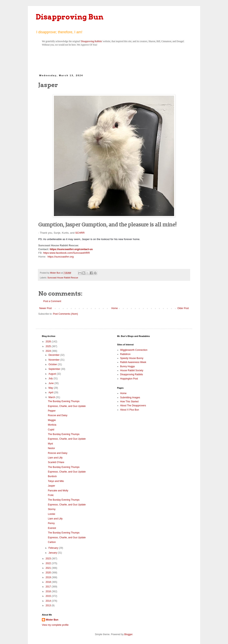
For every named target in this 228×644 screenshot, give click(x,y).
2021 (49, 568)
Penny (51, 523)
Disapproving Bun (70, 17)
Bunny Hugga (128, 366)
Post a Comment (52, 301)
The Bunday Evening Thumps (64, 401)
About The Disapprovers (133, 406)
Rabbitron (125, 354)
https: (46, 253)
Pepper (52, 411)
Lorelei (51, 514)
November (54, 360)
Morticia (52, 425)
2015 (49, 596)
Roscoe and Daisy (58, 415)
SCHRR (80, 233)
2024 (49, 351)
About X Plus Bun (130, 410)
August (53, 374)
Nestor (51, 448)
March (52, 397)
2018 (49, 582)
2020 (49, 573)
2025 (49, 346)
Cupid (51, 430)
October (53, 364)
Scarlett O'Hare (56, 462)
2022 (49, 563)
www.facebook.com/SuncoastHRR (70, 253)
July (51, 378)
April (51, 392)
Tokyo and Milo (56, 481)
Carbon (52, 542)
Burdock (52, 476)
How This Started (129, 402)
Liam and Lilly (55, 458)
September (55, 369)
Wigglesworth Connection (134, 350)
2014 (49, 601)
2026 (49, 342)
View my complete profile (55, 625)
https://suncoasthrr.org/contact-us (71, 249)
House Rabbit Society (132, 370)
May (51, 388)
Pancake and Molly (58, 491)
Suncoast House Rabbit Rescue (63, 278)
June (51, 383)
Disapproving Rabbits (91, 41)
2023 (49, 559)
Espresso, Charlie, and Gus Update (67, 406)
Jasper (51, 486)
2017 (49, 587)
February (54, 548)
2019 (49, 577)
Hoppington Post (129, 379)
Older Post (183, 308)
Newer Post (45, 308)
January (53, 553)
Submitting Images (130, 398)
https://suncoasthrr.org (61, 257)
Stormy (52, 509)
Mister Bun (52, 620)
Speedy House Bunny (132, 358)
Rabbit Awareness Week (133, 362)
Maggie (52, 420)
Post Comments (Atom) (65, 314)
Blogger (128, 634)
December (54, 355)
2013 (49, 605)
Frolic (51, 495)
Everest (52, 528)
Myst (50, 444)
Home (115, 308)
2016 (49, 591)
